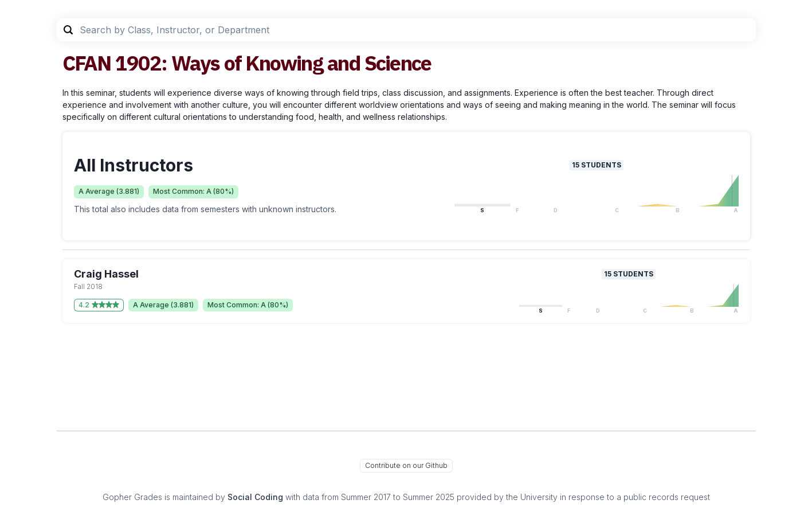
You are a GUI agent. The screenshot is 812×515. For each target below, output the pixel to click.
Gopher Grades (132, 497)
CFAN (87, 63)
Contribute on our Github (406, 465)
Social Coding (255, 497)
